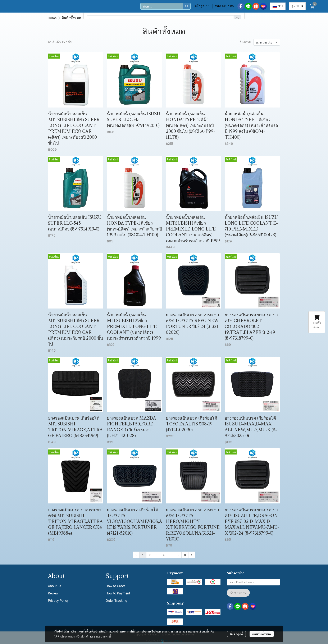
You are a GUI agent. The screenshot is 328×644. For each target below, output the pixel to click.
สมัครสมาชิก (224, 6)
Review (53, 593)
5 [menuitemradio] (170, 555)
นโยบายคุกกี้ (103, 636)
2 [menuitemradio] (150, 555)
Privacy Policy (58, 601)
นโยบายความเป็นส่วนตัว (75, 636)
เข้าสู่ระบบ (203, 6)
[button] (165, 6)
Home (52, 18)
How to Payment (118, 593)
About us (54, 586)
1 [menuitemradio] (143, 555)
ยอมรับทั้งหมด (262, 634)
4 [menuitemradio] (164, 555)
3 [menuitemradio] (157, 555)
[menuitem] (192, 555)
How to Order (115, 586)
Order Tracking (116, 601)
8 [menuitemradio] (185, 555)
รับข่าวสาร (238, 593)
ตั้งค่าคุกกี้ (236, 634)
